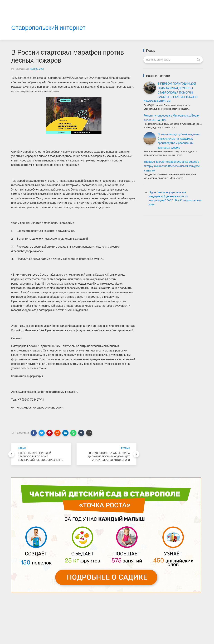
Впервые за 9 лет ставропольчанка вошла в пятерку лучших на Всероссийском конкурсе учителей (172, 166)
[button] (34, 433)
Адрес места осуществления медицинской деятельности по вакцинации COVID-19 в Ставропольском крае (175, 198)
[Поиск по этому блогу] (173, 60)
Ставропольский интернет (48, 28)
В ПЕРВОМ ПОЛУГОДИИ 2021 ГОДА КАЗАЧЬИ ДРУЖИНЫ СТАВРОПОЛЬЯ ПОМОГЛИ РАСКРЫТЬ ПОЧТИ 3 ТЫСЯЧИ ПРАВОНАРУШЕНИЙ (171, 92)
